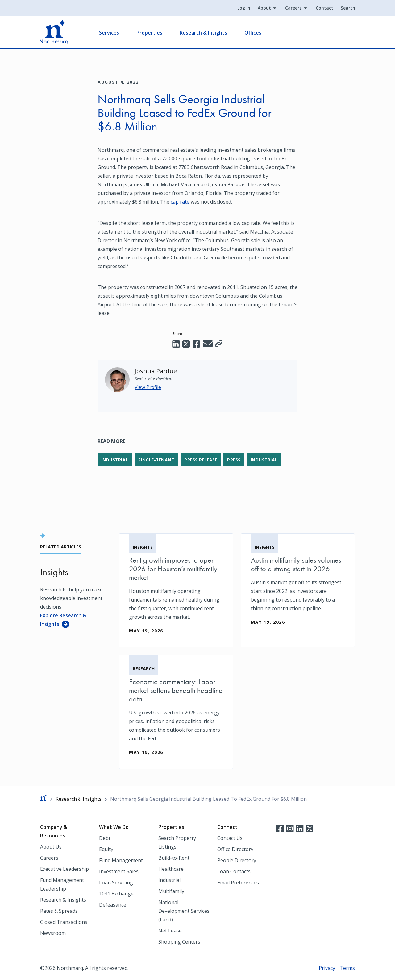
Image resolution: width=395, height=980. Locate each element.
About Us (51, 847)
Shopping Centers (179, 942)
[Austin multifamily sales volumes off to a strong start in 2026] (298, 586)
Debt (105, 838)
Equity (106, 849)
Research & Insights (204, 33)
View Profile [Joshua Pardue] (148, 387)
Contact (324, 8)
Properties (150, 33)
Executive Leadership (64, 869)
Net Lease (170, 931)
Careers (293, 8)
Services (109, 33)
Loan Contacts (234, 871)
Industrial (115, 459)
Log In (243, 8)
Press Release (203, 459)
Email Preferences (238, 883)
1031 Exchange (116, 894)
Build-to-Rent (174, 858)
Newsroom (53, 933)
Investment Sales (119, 871)
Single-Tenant (157, 459)
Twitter (310, 828)
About (264, 8)
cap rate (180, 202)
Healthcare (171, 869)
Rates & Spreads (59, 911)
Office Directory (235, 849)
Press (237, 459)
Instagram (290, 828)
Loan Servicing (116, 883)
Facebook (280, 828)
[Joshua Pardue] (156, 371)
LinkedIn (300, 828)
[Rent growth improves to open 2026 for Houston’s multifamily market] (176, 590)
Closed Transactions (64, 922)
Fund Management (121, 860)
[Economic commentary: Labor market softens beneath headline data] (176, 712)
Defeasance (113, 905)
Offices (253, 33)
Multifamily (171, 891)
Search (348, 8)
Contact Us (230, 838)
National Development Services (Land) (184, 911)
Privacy (327, 968)
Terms (347, 968)
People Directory (237, 860)
